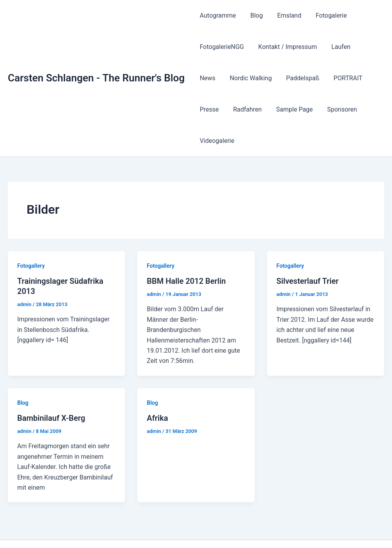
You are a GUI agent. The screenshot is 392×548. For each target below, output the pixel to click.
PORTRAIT (313, 78)
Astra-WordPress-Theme (299, 528)
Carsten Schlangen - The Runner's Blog (96, 62)
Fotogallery (31, 234)
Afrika (157, 387)
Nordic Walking (220, 78)
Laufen (336, 47)
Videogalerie (349, 109)
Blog (254, 15)
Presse (350, 78)
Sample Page (258, 109)
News (366, 47)
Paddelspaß (270, 78)
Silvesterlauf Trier (308, 250)
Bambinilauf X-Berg (51, 387)
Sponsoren (304, 109)
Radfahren (213, 109)
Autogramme (217, 15)
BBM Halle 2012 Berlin (186, 250)
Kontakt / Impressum (285, 47)
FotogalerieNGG (221, 47)
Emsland (285, 15)
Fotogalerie (325, 15)
